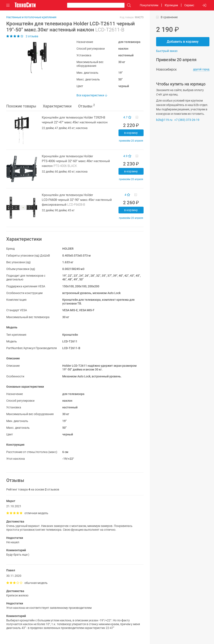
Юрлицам (171, 5)
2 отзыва (22, 36)
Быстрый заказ (167, 51)
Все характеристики (92, 95)
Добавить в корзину (183, 42)
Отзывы (87, 106)
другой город (201, 69)
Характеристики (57, 106)
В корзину (131, 133)
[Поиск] (128, 5)
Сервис (189, 5)
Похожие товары (21, 106)
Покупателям (149, 5)
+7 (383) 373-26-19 (187, 120)
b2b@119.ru (164, 120)
